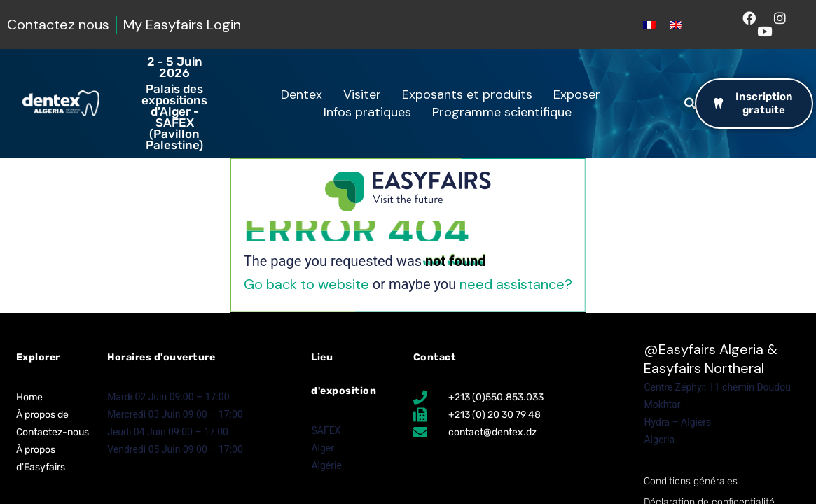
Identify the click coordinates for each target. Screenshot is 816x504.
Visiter (366, 94)
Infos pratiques (371, 112)
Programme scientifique (505, 112)
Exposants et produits (471, 94)
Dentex (305, 94)
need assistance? (516, 284)
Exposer (580, 94)
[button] (690, 104)
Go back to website (306, 284)
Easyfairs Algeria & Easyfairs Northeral (711, 359)
